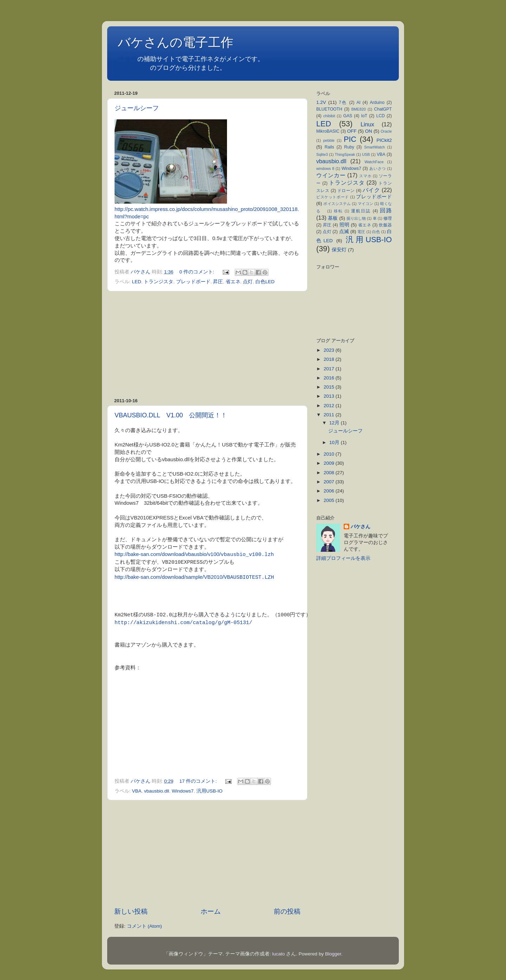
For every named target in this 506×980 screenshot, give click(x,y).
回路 (386, 210)
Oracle (386, 131)
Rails (329, 147)
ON (369, 131)
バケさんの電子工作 (182, 42)
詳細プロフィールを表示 (343, 558)
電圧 (361, 232)
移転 (338, 211)
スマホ (365, 176)
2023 (330, 350)
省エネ (233, 282)
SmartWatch (374, 147)
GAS (348, 116)
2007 (330, 482)
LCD (381, 116)
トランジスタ (158, 282)
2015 (330, 387)
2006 (330, 491)
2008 (330, 473)
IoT (364, 116)
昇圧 (218, 282)
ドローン (346, 191)
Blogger (333, 953)
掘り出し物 (356, 218)
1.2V (321, 102)
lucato (279, 953)
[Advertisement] (207, 345)
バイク (371, 190)
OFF (352, 131)
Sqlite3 (322, 154)
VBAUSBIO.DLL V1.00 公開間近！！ (171, 415)
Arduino (377, 102)
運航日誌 (361, 211)
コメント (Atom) (144, 926)
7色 (343, 102)
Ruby (349, 147)
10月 (335, 442)
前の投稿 (287, 911)
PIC (350, 139)
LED (137, 282)
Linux (367, 124)
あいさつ (378, 168)
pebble (329, 140)
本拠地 (128, 59)
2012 (330, 406)
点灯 (248, 282)
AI (358, 102)
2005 (330, 500)
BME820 (359, 109)
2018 (330, 359)
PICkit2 (384, 140)
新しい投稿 (131, 911)
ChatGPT (383, 109)
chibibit (329, 116)
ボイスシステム (337, 204)
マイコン (366, 204)
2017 (330, 369)
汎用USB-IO (210, 791)
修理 (388, 218)
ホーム (211, 911)
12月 (335, 423)
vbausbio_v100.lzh (247, 554)
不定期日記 (134, 68)
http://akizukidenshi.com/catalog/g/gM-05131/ (183, 622)
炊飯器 (385, 225)
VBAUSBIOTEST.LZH (249, 577)
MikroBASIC (328, 131)
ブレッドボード (193, 282)
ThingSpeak (345, 154)
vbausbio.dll (157, 791)
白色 (376, 232)
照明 (345, 225)
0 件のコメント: (198, 272)
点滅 (344, 231)
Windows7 (183, 791)
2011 (330, 415)
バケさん (361, 527)
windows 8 (325, 168)
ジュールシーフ (137, 108)
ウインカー (331, 175)
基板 (333, 218)
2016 (330, 378)
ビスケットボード (333, 197)
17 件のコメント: (199, 781)
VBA (137, 791)
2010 (330, 454)
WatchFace (374, 162)
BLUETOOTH (329, 109)
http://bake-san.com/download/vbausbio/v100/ (168, 555)
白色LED (265, 282)
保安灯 (339, 250)
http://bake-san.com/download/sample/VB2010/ (169, 577)
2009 (330, 463)
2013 (330, 396)
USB (366, 154)
